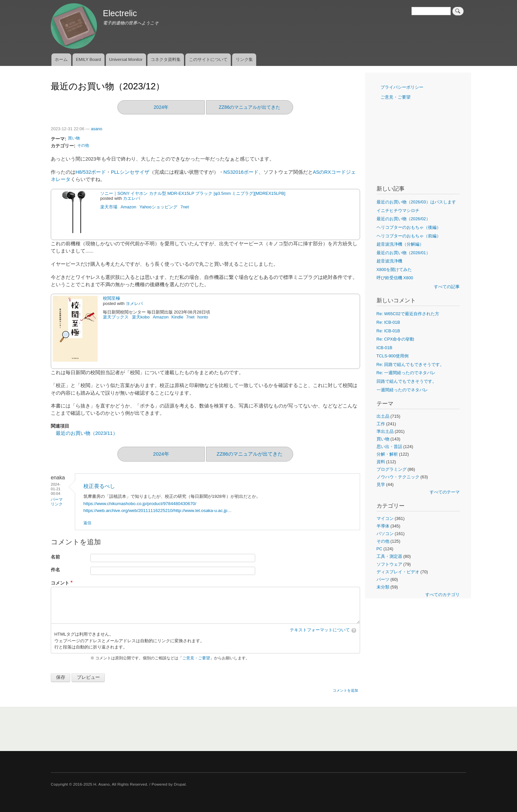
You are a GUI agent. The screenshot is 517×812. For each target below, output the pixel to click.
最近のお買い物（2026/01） (403, 253)
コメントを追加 (345, 690)
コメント (60, 583)
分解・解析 (387, 454)
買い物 (74, 138)
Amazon (129, 207)
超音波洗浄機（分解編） (400, 244)
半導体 (383, 526)
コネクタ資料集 (166, 60)
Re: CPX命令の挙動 (395, 339)
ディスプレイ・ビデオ (398, 572)
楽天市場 (109, 207)
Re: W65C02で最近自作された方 (408, 314)
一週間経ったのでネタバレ (402, 390)
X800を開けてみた (394, 270)
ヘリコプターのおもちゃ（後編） (409, 227)
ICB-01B (384, 348)
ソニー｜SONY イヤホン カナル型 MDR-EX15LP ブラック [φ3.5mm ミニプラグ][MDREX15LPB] (193, 193)
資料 (381, 462)
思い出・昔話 (389, 447)
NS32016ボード (241, 172)
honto (203, 317)
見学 (381, 484)
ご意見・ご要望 (196, 658)
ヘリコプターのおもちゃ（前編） (409, 236)
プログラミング (392, 469)
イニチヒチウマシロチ (398, 211)
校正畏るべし (99, 486)
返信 (87, 523)
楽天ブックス (116, 317)
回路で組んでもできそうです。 (407, 381)
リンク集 (244, 60)
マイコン (385, 518)
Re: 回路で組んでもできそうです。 (410, 364)
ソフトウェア (389, 564)
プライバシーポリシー (402, 87)
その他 (83, 145)
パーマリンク (57, 502)
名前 (55, 557)
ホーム (61, 60)
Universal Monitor (126, 60)
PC (380, 549)
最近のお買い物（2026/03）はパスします (416, 202)
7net (184, 207)
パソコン (385, 534)
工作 (381, 424)
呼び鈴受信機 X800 (395, 278)
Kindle (177, 317)
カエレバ (132, 198)
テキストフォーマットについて (320, 630)
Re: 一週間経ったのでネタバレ (406, 373)
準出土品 (385, 431)
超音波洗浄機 (389, 261)
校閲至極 (111, 298)
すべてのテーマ (445, 492)
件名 (55, 570)
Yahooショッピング (158, 207)
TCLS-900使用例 (393, 356)
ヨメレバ (134, 303)
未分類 (383, 587)
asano (97, 129)
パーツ (383, 579)
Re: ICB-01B (388, 322)
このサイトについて (208, 60)
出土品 (383, 416)
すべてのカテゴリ (442, 595)
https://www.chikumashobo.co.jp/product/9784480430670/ (140, 504)
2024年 (161, 107)
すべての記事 (447, 287)
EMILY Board (88, 60)
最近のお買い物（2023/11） (87, 433)
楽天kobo (141, 317)
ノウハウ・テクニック (398, 477)
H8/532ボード (91, 172)
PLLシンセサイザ (130, 172)
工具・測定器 (389, 556)
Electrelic (120, 13)
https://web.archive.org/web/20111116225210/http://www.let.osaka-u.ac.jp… (158, 511)
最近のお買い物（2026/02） (403, 219)
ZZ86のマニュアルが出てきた (250, 107)
